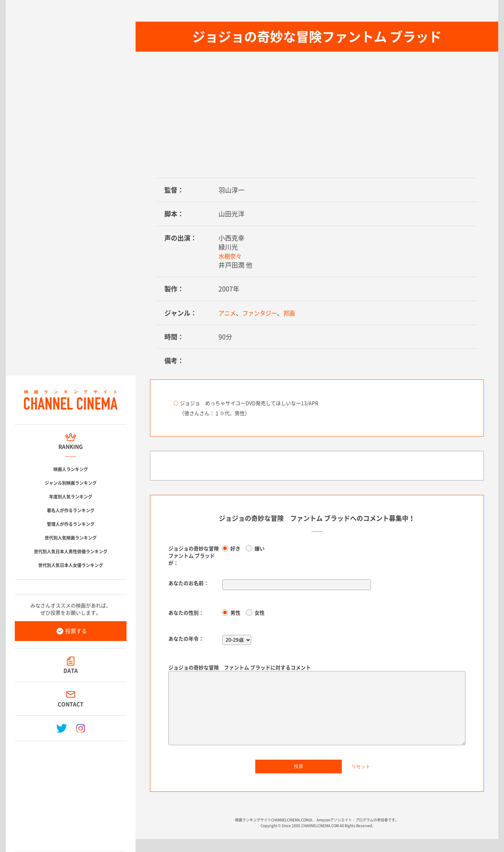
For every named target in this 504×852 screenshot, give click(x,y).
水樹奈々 (231, 256)
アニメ (228, 313)
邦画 (296, 313)
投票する (76, 631)
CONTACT (71, 704)
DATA (71, 671)
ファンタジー (264, 313)
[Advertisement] (71, 794)
